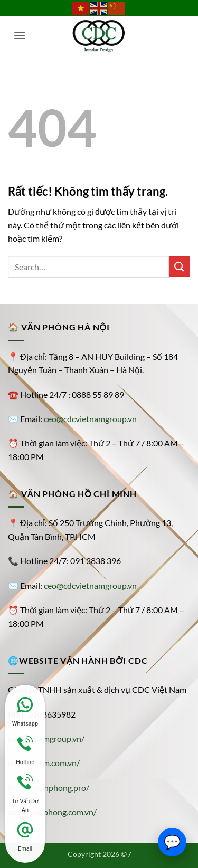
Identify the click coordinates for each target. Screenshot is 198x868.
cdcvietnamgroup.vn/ (46, 738)
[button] (20, 35)
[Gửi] (180, 267)
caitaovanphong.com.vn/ (52, 812)
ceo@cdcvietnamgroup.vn (90, 419)
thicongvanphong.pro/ (49, 788)
